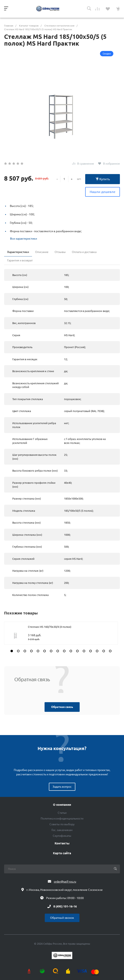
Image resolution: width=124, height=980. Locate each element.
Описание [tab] (42, 252)
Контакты (62, 843)
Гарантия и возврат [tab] (20, 260)
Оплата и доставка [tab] (84, 252)
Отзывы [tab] (60, 252)
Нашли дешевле (103, 192)
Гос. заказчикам (62, 830)
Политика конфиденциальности (62, 818)
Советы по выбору (62, 824)
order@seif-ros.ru (65, 882)
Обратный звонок (62, 918)
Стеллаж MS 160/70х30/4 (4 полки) (50, 627)
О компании (62, 805)
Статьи (62, 813)
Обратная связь (62, 707)
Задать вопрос (62, 787)
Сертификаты (62, 836)
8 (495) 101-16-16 (65, 906)
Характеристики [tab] (18, 252)
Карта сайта (62, 853)
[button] (12, 651)
